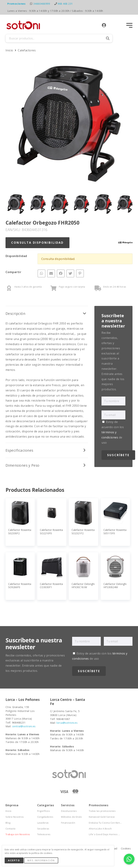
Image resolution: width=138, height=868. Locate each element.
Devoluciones (69, 811)
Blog (8, 823)
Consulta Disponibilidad (37, 243)
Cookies (126, 848)
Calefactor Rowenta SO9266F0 (20, 586)
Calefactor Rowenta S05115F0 (115, 531)
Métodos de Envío (71, 817)
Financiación (68, 823)
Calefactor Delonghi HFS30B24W (115, 586)
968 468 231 (65, 4)
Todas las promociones (102, 811)
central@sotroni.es (24, 726)
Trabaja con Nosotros (18, 834)
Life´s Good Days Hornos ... (104, 834)
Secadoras (43, 829)
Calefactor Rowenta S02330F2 (20, 531)
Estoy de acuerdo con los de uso (113, 432)
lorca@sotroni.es (67, 723)
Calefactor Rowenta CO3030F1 (51, 586)
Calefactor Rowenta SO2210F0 (51, 531)
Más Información (41, 860)
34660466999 (42, 4)
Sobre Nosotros (15, 817)
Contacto (11, 829)
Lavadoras (43, 823)
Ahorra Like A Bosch (100, 829)
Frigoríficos (44, 811)
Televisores (44, 834)
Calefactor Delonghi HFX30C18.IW (83, 586)
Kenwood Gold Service (102, 817)
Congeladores (45, 817)
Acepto (14, 860)
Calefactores (27, 50)
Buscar (108, 38)
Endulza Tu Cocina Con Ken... (105, 823)
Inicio (10, 50)
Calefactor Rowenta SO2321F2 (83, 531)
